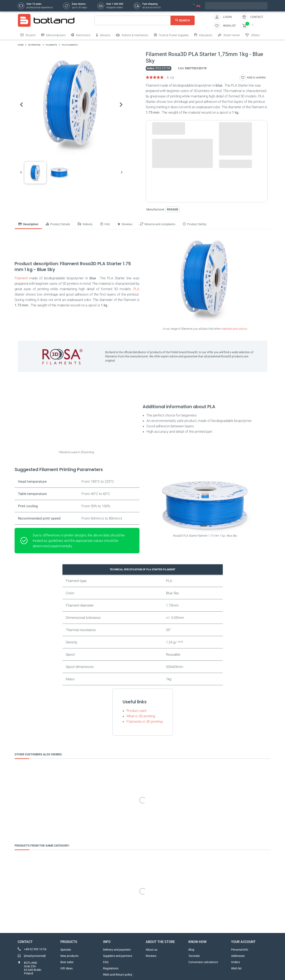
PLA (136, 289)
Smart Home (229, 35)
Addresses (238, 956)
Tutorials (194, 956)
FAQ (106, 962)
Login (227, 17)
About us (152, 950)
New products (69, 956)
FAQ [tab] (105, 224)
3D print (28, 35)
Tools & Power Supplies (171, 35)
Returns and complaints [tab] (158, 224)
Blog (191, 950)
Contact (257, 17)
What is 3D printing (141, 716)
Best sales (67, 962)
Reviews (151, 956)
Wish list (236, 968)
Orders (235, 962)
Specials (66, 950)
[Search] (145, 20)
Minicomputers (53, 35)
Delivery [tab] (85, 224)
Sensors (103, 35)
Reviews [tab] (125, 224)
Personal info (240, 950)
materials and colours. (234, 329)
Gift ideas (67, 968)
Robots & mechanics (132, 35)
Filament (21, 278)
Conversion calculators (203, 962)
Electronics (81, 35)
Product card (136, 711)
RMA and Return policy (118, 975)
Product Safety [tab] (195, 224)
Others (252, 35)
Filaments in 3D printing (144, 721)
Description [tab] (28, 224)
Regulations (111, 968)
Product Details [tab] (58, 224)
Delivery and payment (117, 950)
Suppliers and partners (118, 956)
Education (203, 35)
